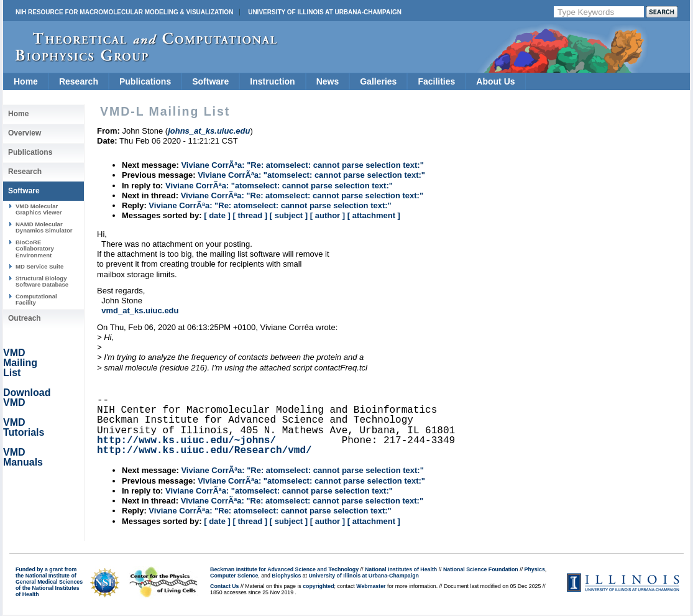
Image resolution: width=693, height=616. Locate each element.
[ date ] (217, 215)
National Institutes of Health (401, 569)
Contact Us (224, 586)
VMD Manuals (23, 457)
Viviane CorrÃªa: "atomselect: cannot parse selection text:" (311, 175)
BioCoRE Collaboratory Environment (35, 249)
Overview (25, 133)
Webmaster (371, 586)
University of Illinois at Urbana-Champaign (325, 12)
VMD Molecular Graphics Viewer (39, 209)
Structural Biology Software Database (42, 281)
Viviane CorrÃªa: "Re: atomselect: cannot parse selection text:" (302, 165)
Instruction (272, 81)
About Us (495, 81)
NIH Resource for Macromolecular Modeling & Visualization (124, 12)
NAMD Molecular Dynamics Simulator (44, 227)
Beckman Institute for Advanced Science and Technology (284, 569)
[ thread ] (250, 215)
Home (26, 81)
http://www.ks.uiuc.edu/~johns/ (186, 441)
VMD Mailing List (20, 363)
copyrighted (318, 586)
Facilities (436, 81)
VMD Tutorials (24, 427)
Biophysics (286, 576)
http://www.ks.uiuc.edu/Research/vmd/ (204, 451)
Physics (535, 569)
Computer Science (234, 576)
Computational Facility (36, 299)
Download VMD (27, 398)
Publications (145, 81)
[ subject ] (289, 215)
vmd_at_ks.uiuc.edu (140, 310)
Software (210, 81)
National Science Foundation (481, 569)
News (328, 81)
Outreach (25, 318)
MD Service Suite (39, 266)
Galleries (378, 81)
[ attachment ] (374, 215)
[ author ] (328, 215)
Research (79, 81)
